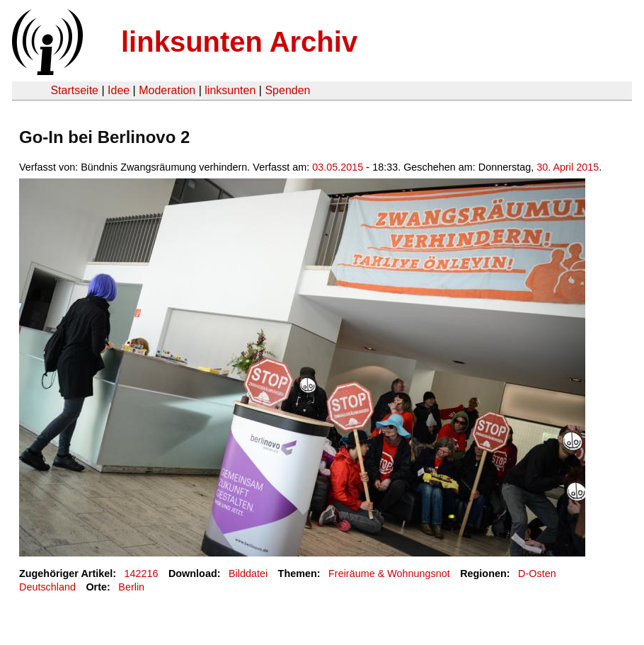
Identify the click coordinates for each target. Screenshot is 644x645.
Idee (119, 90)
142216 (142, 573)
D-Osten (537, 573)
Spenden (287, 90)
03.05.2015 (338, 167)
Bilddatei (248, 573)
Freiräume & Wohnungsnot (389, 573)
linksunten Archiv (239, 42)
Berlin (131, 587)
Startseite (74, 90)
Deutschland (47, 587)
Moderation (167, 90)
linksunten (230, 90)
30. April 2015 (568, 167)
